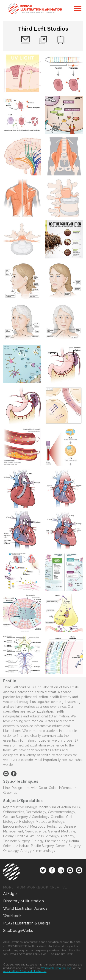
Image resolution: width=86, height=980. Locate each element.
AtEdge (10, 894)
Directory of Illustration (24, 901)
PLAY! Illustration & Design (27, 923)
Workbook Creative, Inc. (56, 968)
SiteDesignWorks (18, 931)
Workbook (12, 916)
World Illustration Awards (25, 908)
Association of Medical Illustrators (25, 971)
